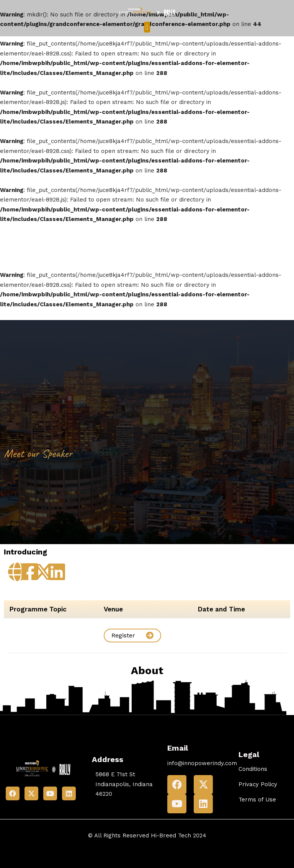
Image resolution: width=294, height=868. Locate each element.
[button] (147, 27)
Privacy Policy (258, 784)
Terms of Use (257, 800)
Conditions (253, 769)
